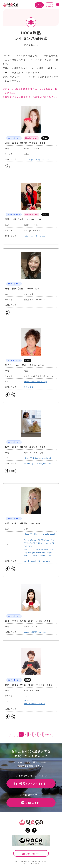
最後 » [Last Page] (48, 734)
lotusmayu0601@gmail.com (36, 159)
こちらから (29, 387)
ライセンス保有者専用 (49, 5)
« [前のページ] (11, 734)
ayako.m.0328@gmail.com (35, 632)
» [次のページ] (40, 734)
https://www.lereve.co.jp (36, 382)
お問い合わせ (33, 854)
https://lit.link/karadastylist (38, 458)
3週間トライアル (39, 5)
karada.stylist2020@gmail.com (38, 463)
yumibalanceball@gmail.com (37, 561)
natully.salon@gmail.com (35, 236)
